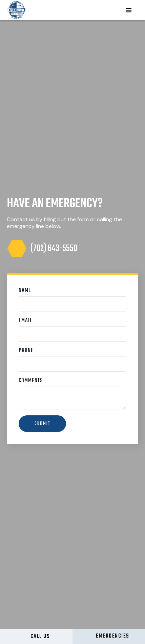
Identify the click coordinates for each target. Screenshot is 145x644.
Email (25, 321)
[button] (129, 10)
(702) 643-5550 (54, 248)
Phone (26, 351)
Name (25, 291)
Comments (31, 381)
